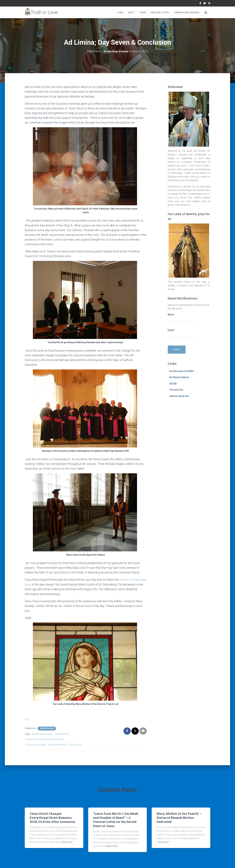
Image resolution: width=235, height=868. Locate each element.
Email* (181, 333)
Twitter (205, 4)
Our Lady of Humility (36, 744)
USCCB (173, 383)
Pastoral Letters (160, 13)
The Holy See (176, 390)
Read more (67, 842)
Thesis (143, 13)
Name (181, 318)
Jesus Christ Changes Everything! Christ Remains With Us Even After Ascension (52, 817)
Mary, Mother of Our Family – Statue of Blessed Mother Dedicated (179, 817)
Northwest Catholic (179, 377)
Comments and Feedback (186, 13)
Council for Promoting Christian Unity (45, 739)
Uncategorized (47, 728)
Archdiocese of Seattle (181, 371)
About (131, 13)
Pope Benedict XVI (57, 744)
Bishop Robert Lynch (42, 734)
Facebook (200, 4)
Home (120, 13)
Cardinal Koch (62, 734)
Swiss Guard (75, 744)
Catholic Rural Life (179, 396)
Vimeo (209, 4)
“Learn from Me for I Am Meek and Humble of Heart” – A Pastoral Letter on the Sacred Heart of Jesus (116, 819)
